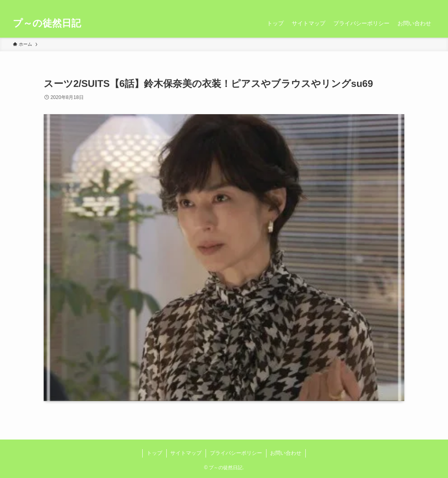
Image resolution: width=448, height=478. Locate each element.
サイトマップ (186, 453)
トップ (154, 453)
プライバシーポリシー (236, 453)
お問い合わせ (286, 453)
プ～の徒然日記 (47, 23)
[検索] (430, 4)
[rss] (420, 4)
